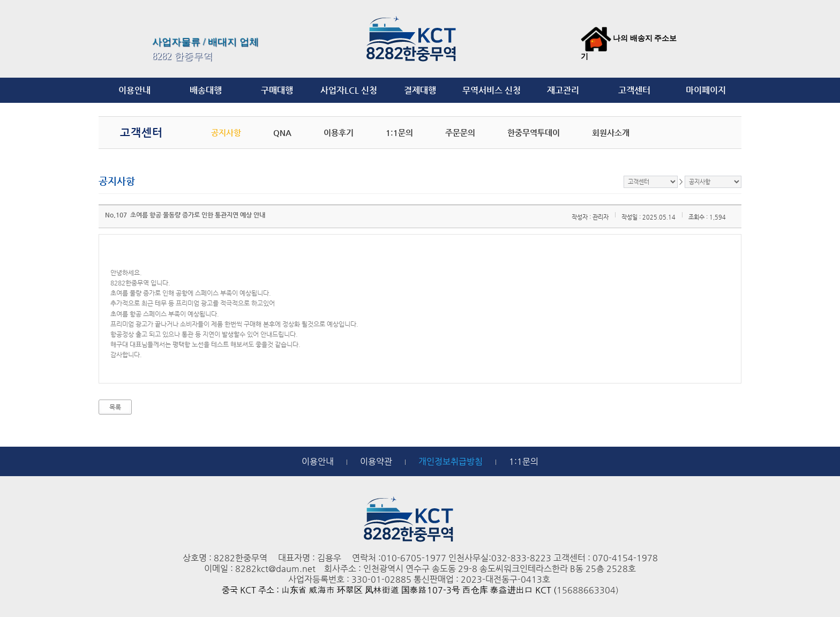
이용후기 (339, 133)
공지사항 (226, 133)
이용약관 (376, 461)
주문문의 (460, 133)
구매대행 (277, 90)
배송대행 (206, 90)
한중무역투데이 (534, 133)
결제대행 (420, 90)
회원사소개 (611, 133)
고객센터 (634, 90)
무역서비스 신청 (492, 90)
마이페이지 (706, 90)
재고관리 (563, 90)
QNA (282, 133)
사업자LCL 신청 (349, 90)
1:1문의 (399, 133)
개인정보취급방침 (451, 461)
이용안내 (134, 90)
